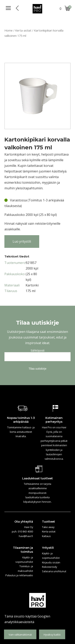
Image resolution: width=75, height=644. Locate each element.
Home (8, 30)
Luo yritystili (22, 241)
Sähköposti (37, 351)
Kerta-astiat (23, 30)
